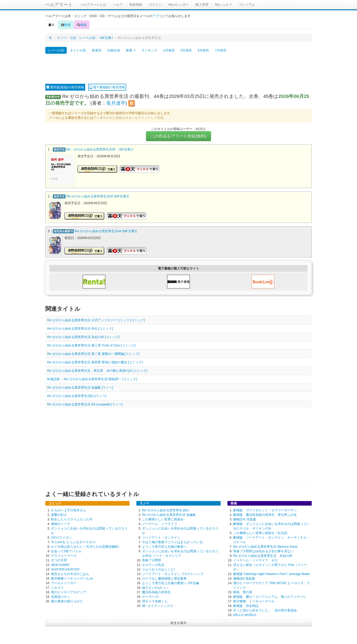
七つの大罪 (59, 560)
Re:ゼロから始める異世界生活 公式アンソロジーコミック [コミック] (96, 320)
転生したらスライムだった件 (72, 519)
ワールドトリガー (64, 583)
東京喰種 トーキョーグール (254, 601)
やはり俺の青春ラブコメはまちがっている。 (174, 542)
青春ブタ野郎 (152, 560)
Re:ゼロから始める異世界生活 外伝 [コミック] (80, 328)
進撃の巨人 (59, 514)
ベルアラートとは (93, 5)
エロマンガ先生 (153, 564)
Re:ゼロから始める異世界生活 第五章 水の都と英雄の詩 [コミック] (97, 370)
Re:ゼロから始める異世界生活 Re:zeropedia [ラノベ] (85, 404)
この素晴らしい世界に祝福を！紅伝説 (260, 532)
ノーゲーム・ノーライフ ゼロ (255, 560)
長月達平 (116, 103)
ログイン (155, 5)
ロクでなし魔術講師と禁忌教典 (164, 578)
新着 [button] (131, 50)
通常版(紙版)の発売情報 (65, 87)
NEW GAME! (60, 564)
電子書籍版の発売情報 (107, 87)
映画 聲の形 (243, 592)
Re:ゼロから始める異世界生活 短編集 (169, 514)
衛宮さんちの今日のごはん (70, 573)
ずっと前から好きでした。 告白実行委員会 (265, 610)
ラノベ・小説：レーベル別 (76, 38)
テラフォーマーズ (64, 555)
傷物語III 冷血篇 (245, 519)
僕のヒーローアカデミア (69, 592)
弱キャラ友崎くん (155, 601)
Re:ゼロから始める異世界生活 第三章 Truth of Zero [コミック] (91, 345)
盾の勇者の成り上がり (67, 601)
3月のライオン (61, 537)
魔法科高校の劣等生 (156, 592)
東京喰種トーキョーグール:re (72, 578)
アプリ (157, 16)
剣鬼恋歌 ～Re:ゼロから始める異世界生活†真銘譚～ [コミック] (92, 379)
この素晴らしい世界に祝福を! (163, 519)
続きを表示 (178, 622)
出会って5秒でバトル (66, 551)
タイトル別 (78, 50)
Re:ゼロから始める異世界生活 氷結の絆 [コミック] (83, 336)
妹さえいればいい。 (156, 587)
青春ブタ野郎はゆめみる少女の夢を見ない (263, 551)
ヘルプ (118, 5)
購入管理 (202, 5)
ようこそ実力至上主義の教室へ (164, 546)
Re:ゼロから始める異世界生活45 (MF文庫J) (98, 196)
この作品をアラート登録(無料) (178, 136)
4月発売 (169, 50)
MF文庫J (106, 38)
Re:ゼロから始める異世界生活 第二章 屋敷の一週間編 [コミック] (93, 353)
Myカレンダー (179, 5)
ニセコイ (57, 587)
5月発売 (186, 50)
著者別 (97, 50)
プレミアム (247, 5)
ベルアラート (59, 5)
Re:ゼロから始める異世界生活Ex (166, 510)
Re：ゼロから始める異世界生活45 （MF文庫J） (101, 149)
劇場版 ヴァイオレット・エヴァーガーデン (265, 510)
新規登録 (136, 5)
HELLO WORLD (245, 614)
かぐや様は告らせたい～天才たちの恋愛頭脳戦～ (86, 546)
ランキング (149, 50)
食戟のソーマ (61, 523)
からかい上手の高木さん (69, 510)
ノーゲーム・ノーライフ (160, 523)
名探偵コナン (61, 596)
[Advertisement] (178, 69)
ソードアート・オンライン (161, 537)
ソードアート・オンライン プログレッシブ (173, 573)
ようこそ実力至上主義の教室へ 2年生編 (171, 583)
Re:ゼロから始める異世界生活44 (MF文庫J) (106, 231)
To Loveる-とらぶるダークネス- (74, 542)
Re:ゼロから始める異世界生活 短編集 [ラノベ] (80, 387)
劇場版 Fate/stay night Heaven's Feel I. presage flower (272, 573)
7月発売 (221, 50)
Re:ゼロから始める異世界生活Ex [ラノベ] (77, 395)
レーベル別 (56, 50)
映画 (66, 25)
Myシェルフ (224, 5)
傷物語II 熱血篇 (244, 578)
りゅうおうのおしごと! (158, 569)
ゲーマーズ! (150, 596)
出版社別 (114, 50)
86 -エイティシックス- (158, 605)
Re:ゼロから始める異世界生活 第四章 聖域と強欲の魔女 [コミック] (95, 362)
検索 (82, 25)
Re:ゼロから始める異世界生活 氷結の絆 (263, 555)
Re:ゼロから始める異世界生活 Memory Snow (265, 546)
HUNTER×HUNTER (65, 569)
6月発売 (203, 50)
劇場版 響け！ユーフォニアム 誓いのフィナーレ (270, 596)
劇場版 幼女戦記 (246, 605)
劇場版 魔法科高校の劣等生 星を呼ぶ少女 (265, 514)
